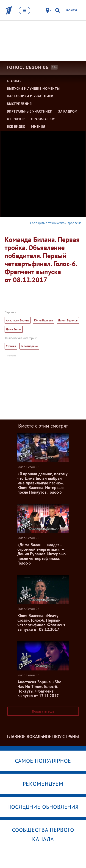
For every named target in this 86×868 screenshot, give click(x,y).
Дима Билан (14, 329)
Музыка (11, 346)
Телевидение (29, 346)
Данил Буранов (68, 320)
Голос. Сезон (28, 67)
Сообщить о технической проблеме (56, 223)
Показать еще (43, 711)
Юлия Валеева (44, 320)
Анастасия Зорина (18, 320)
